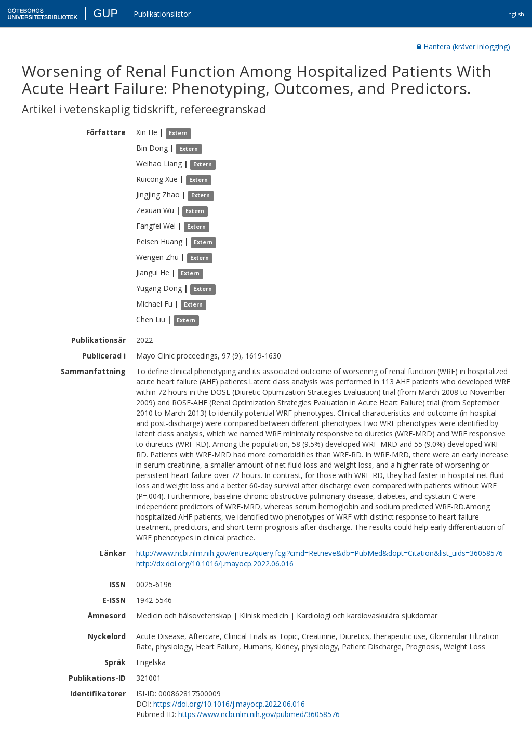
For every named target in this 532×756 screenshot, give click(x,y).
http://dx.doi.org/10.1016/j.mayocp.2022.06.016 (215, 563)
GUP (105, 13)
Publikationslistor (162, 14)
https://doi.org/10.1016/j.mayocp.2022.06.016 (229, 704)
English (515, 14)
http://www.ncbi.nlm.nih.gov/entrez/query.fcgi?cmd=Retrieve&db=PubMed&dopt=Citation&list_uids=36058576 (320, 553)
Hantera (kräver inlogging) (463, 47)
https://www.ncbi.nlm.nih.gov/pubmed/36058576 (259, 714)
